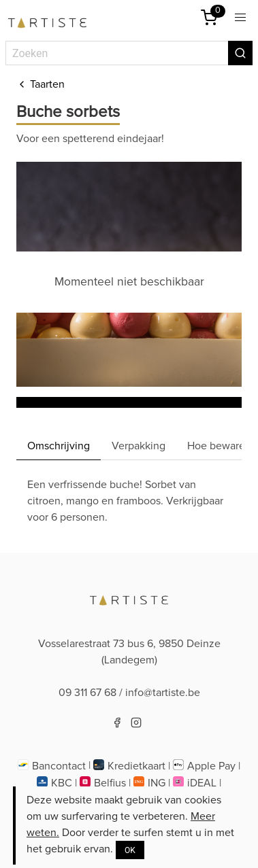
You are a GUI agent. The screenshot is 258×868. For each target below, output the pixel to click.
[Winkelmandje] (209, 18)
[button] (240, 18)
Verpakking (139, 446)
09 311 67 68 (87, 693)
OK (130, 850)
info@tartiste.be (163, 693)
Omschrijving (59, 446)
